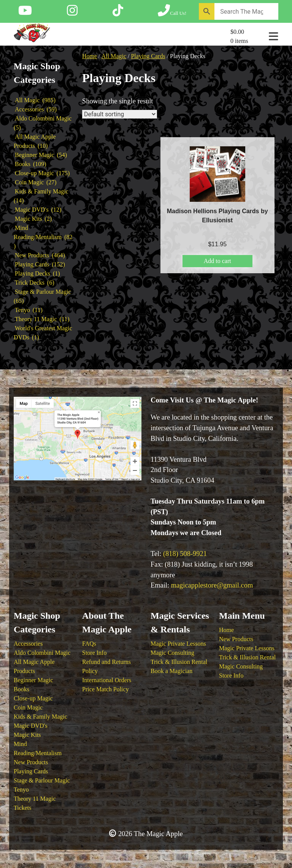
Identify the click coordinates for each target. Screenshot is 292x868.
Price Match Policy (106, 689)
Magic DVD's (31, 726)
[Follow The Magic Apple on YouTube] (25, 13)
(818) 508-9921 (185, 554)
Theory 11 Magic (35, 799)
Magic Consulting (172, 653)
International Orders (107, 680)
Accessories (28, 644)
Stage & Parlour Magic (42, 780)
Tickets (23, 808)
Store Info (94, 653)
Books (21, 689)
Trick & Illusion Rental (179, 662)
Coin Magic (28, 707)
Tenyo (21, 790)
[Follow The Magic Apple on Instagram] (72, 13)
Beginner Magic (33, 680)
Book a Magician (171, 671)
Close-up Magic (33, 698)
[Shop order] (120, 114)
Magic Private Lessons (178, 644)
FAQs (89, 644)
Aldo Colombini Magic (42, 653)
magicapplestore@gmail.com (212, 585)
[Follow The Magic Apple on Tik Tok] (118, 13)
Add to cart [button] (217, 261)
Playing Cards (148, 56)
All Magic (114, 56)
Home (90, 56)
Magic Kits (27, 735)
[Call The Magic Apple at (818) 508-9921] (172, 13)
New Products (31, 762)
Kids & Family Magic (40, 717)
